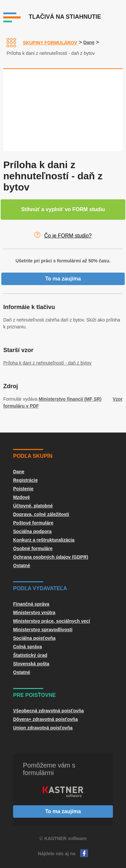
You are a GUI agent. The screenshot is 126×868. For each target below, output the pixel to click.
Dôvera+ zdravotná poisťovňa (45, 719)
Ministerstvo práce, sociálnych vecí (52, 621)
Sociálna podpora (32, 531)
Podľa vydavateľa (40, 588)
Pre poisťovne (35, 695)
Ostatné (22, 566)
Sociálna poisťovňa (34, 638)
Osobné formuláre (33, 548)
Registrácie (25, 480)
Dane (89, 42)
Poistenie (23, 489)
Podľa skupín (33, 456)
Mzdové (21, 497)
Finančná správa (31, 604)
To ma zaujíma (63, 279)
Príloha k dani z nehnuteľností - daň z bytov (47, 363)
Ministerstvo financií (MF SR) (70, 399)
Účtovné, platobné (33, 506)
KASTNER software (66, 838)
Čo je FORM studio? (68, 236)
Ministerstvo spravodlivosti (43, 630)
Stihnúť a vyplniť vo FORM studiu (63, 209)
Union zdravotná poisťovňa (43, 728)
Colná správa (27, 647)
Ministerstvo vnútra (34, 612)
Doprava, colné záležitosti (41, 514)
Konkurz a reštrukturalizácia (44, 540)
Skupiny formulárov (50, 43)
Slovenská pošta (31, 664)
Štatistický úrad (30, 655)
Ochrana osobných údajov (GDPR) (51, 557)
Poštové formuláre (33, 523)
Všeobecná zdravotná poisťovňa (48, 711)
